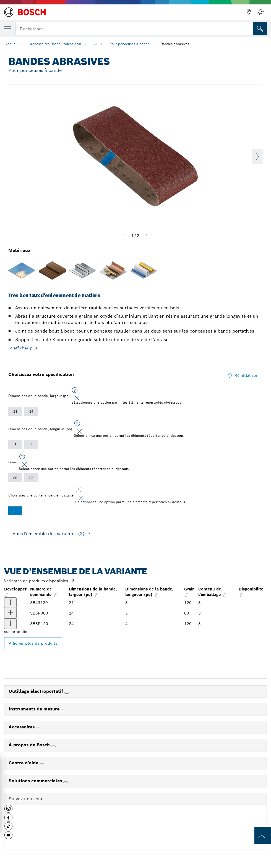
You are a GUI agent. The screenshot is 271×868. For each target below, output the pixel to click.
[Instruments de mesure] (63, 710)
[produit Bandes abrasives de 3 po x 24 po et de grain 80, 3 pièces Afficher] (10, 613)
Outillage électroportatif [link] (37, 691)
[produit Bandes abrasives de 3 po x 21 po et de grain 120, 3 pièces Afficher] (10, 603)
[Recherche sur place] (260, 29)
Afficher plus (26, 348)
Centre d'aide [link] (24, 763)
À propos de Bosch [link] (30, 745)
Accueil (12, 44)
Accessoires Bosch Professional (56, 44)
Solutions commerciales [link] (36, 781)
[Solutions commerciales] (66, 782)
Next (257, 156)
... (95, 44)
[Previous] (125, 236)
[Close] (77, 398)
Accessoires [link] (22, 727)
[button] (8, 811)
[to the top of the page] (263, 835)
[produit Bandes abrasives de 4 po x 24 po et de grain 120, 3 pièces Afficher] (10, 624)
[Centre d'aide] (42, 764)
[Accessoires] (38, 728)
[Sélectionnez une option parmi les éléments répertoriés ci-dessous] (75, 390)
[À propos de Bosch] (53, 746)
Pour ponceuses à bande (130, 44)
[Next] (147, 236)
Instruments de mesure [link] (35, 709)
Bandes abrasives (175, 44)
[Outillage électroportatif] (67, 693)
